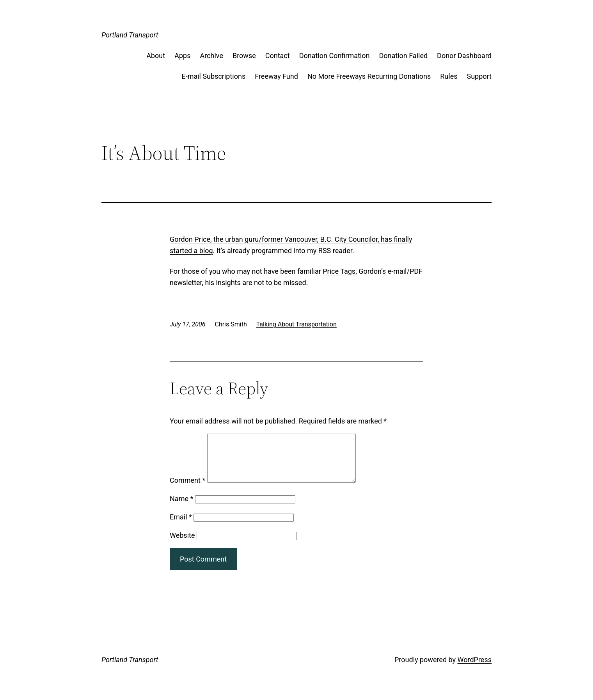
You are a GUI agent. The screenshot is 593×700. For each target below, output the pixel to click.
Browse (244, 56)
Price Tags (339, 271)
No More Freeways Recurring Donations (369, 76)
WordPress (475, 669)
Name (181, 508)
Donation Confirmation (335, 56)
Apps (182, 56)
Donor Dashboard (464, 56)
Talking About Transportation (296, 324)
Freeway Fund (276, 76)
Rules (449, 76)
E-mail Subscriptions (213, 76)
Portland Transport (130, 35)
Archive (211, 56)
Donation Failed (403, 56)
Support (479, 76)
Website (182, 545)
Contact (278, 56)
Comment (187, 490)
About (156, 56)
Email (181, 526)
